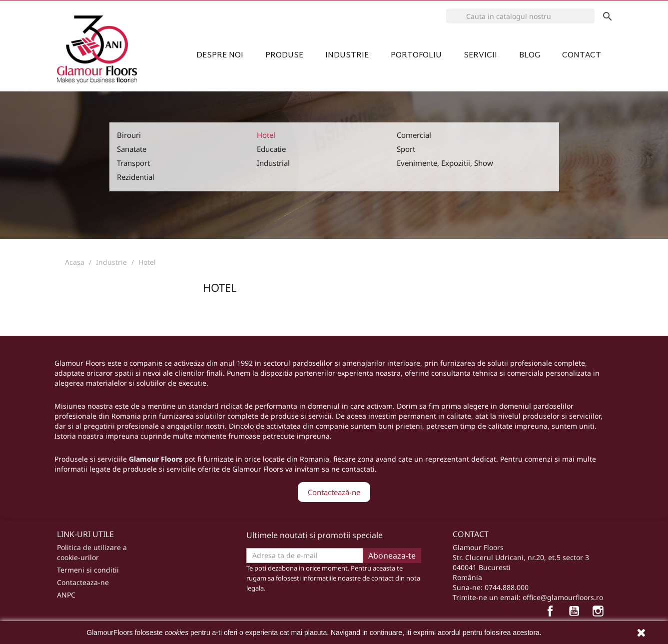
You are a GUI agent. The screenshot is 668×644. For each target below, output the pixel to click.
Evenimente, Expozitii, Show (445, 163)
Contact (582, 55)
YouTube (577, 614)
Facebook (553, 614)
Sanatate (132, 149)
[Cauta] (521, 16)
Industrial (273, 163)
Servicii (480, 55)
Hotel (266, 135)
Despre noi (220, 55)
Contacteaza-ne (83, 582)
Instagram (601, 614)
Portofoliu (416, 55)
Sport (406, 149)
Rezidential (136, 177)
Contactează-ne (334, 492)
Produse (284, 55)
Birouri (129, 135)
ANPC (66, 595)
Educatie (271, 149)
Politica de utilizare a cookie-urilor (92, 552)
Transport (133, 163)
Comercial (414, 135)
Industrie (347, 55)
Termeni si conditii (88, 570)
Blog (530, 55)
